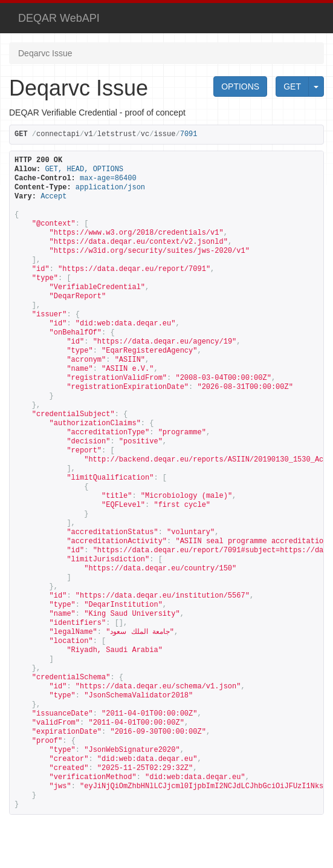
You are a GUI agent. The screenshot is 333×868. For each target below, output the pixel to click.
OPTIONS (240, 86)
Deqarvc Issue (45, 53)
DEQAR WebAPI (59, 18)
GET (292, 86)
